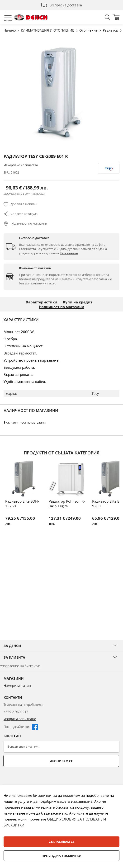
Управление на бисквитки (20, 666)
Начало (10, 30)
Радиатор (111, 30)
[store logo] (31, 17)
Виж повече (69, 253)
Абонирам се (61, 761)
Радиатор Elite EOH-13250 (22, 504)
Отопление (89, 30)
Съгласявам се (61, 842)
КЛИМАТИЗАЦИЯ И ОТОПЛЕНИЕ (48, 30)
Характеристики (42, 302)
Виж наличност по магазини (25, 422)
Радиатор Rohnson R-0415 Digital (67, 504)
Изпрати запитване (20, 719)
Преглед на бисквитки (61, 856)
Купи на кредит (78, 302)
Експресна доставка (66, 5)
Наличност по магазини (29, 223)
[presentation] (40, 778)
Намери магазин (17, 686)
